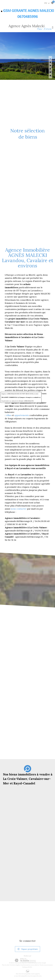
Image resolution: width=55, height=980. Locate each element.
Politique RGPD (27, 967)
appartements (22, 415)
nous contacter (19, 509)
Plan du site (6, 965)
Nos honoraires (25, 965)
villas (9, 415)
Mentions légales (15, 965)
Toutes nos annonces (46, 965)
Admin (37, 965)
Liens (32, 965)
